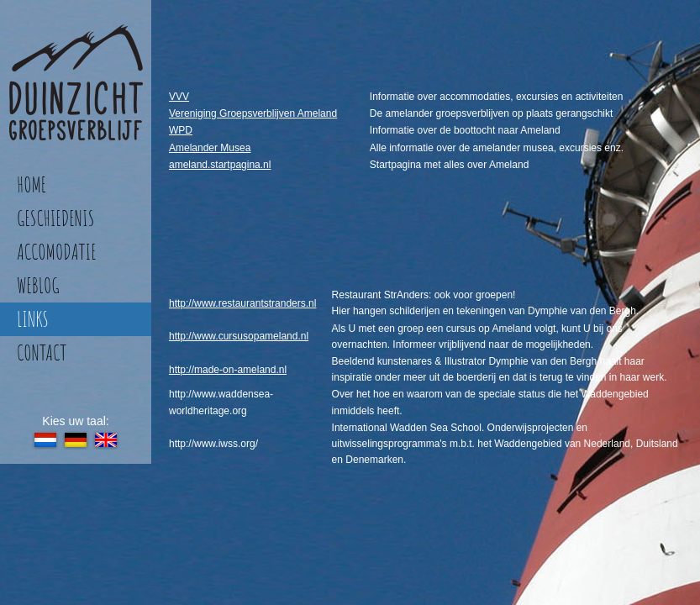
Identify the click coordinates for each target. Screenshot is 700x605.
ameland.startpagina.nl (220, 165)
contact (42, 352)
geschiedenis (55, 218)
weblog (38, 285)
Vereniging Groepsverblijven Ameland (253, 113)
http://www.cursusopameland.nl (239, 336)
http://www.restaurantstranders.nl (242, 303)
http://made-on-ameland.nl (228, 370)
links (33, 319)
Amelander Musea (210, 148)
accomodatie (56, 252)
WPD (181, 130)
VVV (179, 97)
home (32, 184)
